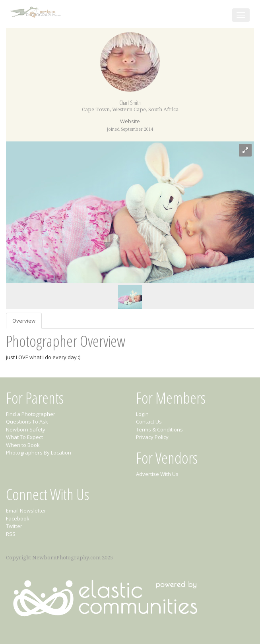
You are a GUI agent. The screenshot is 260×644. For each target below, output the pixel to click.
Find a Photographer (31, 414)
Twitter (14, 526)
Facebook (18, 518)
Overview (24, 321)
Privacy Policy (152, 437)
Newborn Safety (26, 429)
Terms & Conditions (159, 429)
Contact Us (149, 422)
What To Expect (24, 437)
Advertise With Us (157, 474)
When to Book (23, 445)
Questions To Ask (27, 422)
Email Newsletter (26, 511)
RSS (11, 534)
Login (142, 414)
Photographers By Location (39, 453)
